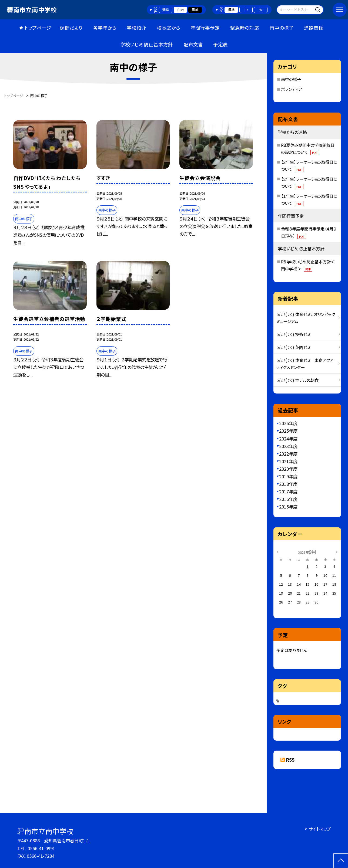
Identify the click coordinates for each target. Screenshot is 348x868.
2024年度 (288, 439)
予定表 (220, 44)
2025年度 (288, 431)
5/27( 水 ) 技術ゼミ (293, 334)
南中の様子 (282, 28)
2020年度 (288, 469)
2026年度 (288, 423)
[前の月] (278, 551)
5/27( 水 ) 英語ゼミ (293, 347)
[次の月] (337, 551)
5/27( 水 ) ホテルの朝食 (297, 380)
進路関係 (314, 28)
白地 (180, 10)
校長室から (168, 28)
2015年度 (288, 507)
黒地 (195, 10)
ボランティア (292, 89)
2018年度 (288, 484)
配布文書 (193, 44)
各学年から (105, 28)
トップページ (38, 28)
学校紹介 (136, 28)
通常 (166, 10)
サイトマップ (320, 829)
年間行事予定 (205, 28)
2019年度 (288, 476)
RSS (290, 760)
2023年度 (288, 446)
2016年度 (288, 499)
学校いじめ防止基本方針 (147, 44)
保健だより (71, 28)
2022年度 (288, 454)
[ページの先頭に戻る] (341, 861)
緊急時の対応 (245, 28)
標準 (231, 10)
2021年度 (288, 461)
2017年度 (288, 491)
